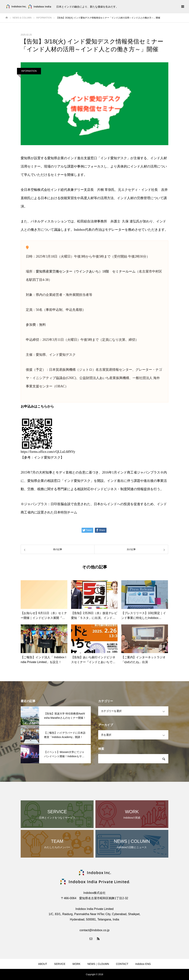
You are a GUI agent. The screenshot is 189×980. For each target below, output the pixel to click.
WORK (76, 964)
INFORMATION (29, 71)
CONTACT (122, 964)
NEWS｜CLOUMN (98, 964)
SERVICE (60, 964)
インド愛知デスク (47, 457)
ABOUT (43, 964)
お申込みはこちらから (37, 406)
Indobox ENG (143, 964)
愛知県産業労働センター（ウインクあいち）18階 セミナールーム (86, 271)
